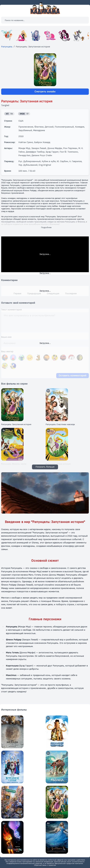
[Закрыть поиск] (84, 20)
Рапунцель (7, 47)
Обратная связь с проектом (45, 865)
